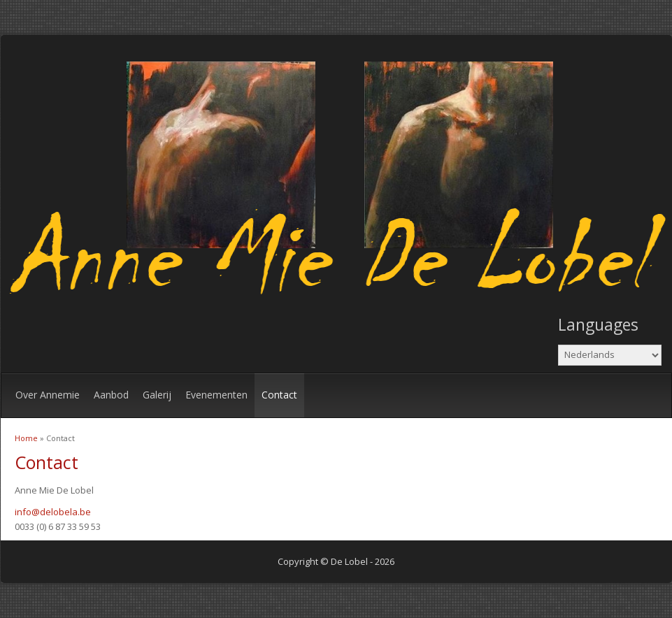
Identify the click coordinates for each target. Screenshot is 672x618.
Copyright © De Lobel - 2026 (336, 561)
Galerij (157, 395)
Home (26, 438)
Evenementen (216, 395)
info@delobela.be (53, 512)
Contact (279, 395)
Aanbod (111, 395)
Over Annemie (48, 395)
